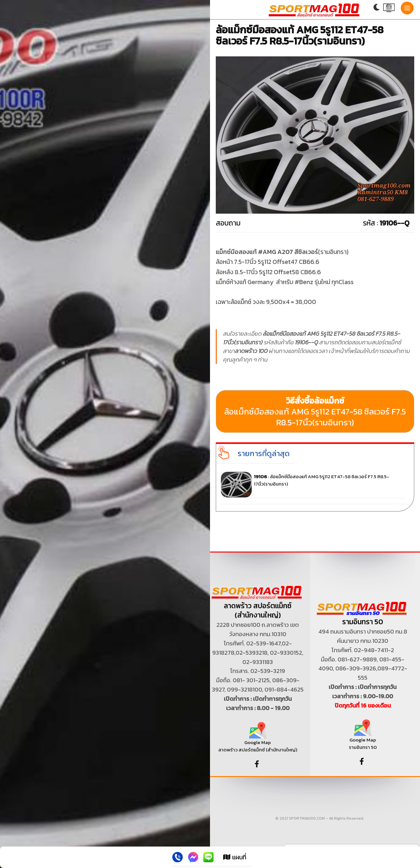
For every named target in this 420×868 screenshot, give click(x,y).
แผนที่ (235, 857)
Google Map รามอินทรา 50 (363, 737)
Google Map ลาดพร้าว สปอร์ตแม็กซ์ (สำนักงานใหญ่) (258, 740)
